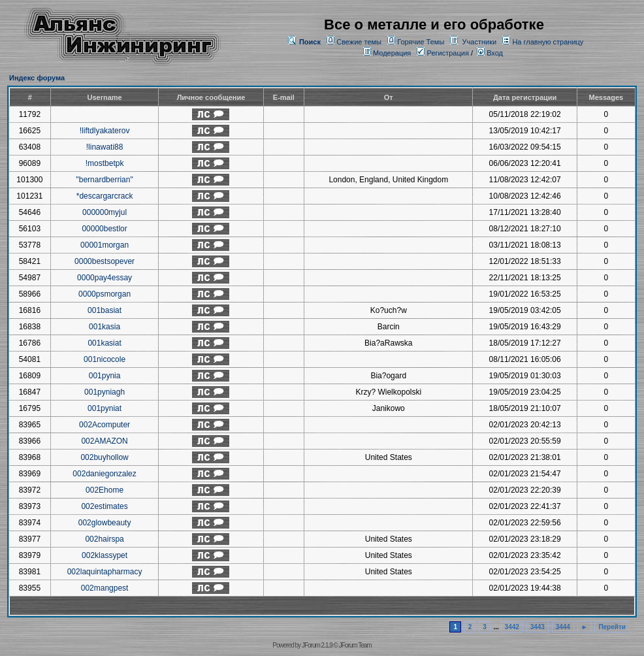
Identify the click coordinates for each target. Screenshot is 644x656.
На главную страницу (548, 42)
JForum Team (355, 645)
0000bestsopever (105, 261)
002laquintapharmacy (105, 572)
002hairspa (104, 539)
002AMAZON (104, 441)
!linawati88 (105, 147)
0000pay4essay (105, 278)
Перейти (612, 627)
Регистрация (443, 53)
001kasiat (104, 343)
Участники (480, 42)
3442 (512, 627)
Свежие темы (359, 42)
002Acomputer (105, 425)
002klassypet (105, 555)
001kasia (105, 327)
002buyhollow (104, 457)
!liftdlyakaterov (105, 131)
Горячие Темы (421, 42)
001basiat (105, 310)
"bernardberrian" (104, 180)
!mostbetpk (105, 163)
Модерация (392, 53)
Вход (490, 53)
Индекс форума (37, 78)
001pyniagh (105, 392)
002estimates (104, 506)
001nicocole (105, 359)
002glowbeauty (105, 523)
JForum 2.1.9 (317, 645)
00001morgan (105, 245)
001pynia (105, 376)
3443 (538, 627)
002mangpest (105, 588)
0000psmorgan (105, 294)
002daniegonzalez (104, 474)
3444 (563, 627)
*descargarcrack (105, 196)
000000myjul (105, 212)
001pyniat (105, 408)
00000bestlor (104, 229)
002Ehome (105, 490)
